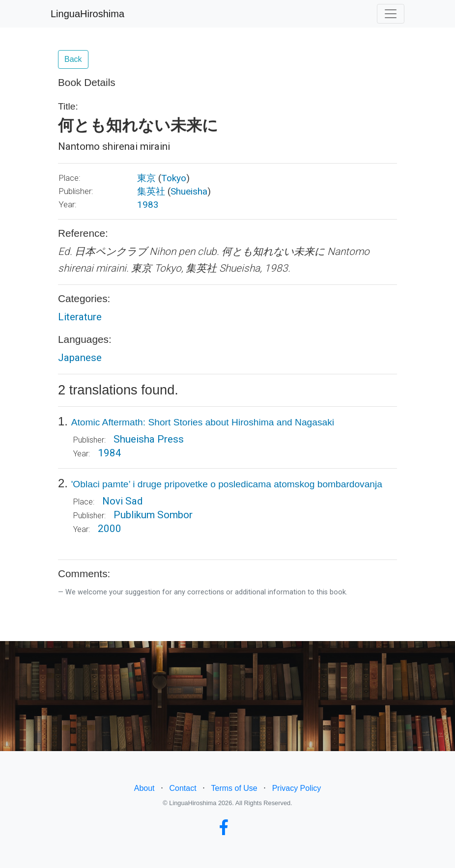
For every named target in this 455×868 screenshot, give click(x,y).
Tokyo (174, 178)
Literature (80, 317)
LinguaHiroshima (87, 14)
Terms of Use (234, 788)
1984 (110, 453)
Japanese (80, 358)
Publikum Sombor (153, 515)
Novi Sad (122, 501)
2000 (110, 529)
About (144, 788)
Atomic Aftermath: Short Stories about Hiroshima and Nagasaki (203, 422)
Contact (183, 788)
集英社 (151, 191)
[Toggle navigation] (391, 14)
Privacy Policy (297, 788)
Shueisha (189, 191)
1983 (148, 205)
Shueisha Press (149, 439)
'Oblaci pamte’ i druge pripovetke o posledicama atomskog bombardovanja (227, 484)
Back (73, 59)
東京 (146, 178)
